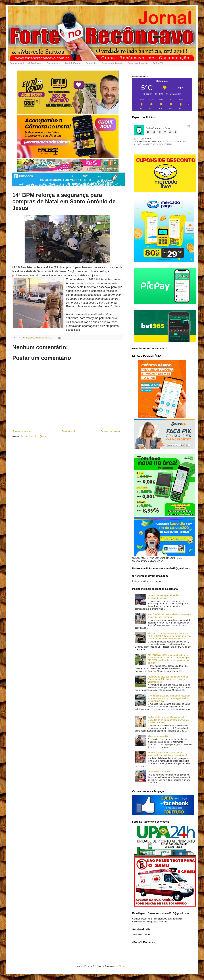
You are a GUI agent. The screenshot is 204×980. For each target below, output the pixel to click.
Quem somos (54, 63)
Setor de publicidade (113, 63)
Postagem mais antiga (111, 431)
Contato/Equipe (73, 63)
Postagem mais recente (24, 431)
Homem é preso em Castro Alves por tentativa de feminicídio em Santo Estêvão (168, 754)
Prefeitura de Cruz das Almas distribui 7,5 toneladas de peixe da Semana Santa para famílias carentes (168, 720)
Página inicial (17, 63)
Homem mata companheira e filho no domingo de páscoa (165, 597)
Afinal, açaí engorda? (158, 736)
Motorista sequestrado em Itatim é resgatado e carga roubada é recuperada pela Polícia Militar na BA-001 (169, 698)
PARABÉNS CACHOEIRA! (160, 772)
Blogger (123, 966)
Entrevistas (91, 63)
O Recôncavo (35, 63)
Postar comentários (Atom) (34, 436)
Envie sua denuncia (138, 63)
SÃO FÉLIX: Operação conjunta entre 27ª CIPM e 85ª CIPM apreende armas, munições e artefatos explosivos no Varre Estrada (170, 636)
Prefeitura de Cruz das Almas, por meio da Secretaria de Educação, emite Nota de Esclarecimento (168, 679)
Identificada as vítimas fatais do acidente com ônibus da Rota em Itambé (169, 616)
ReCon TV (158, 63)
